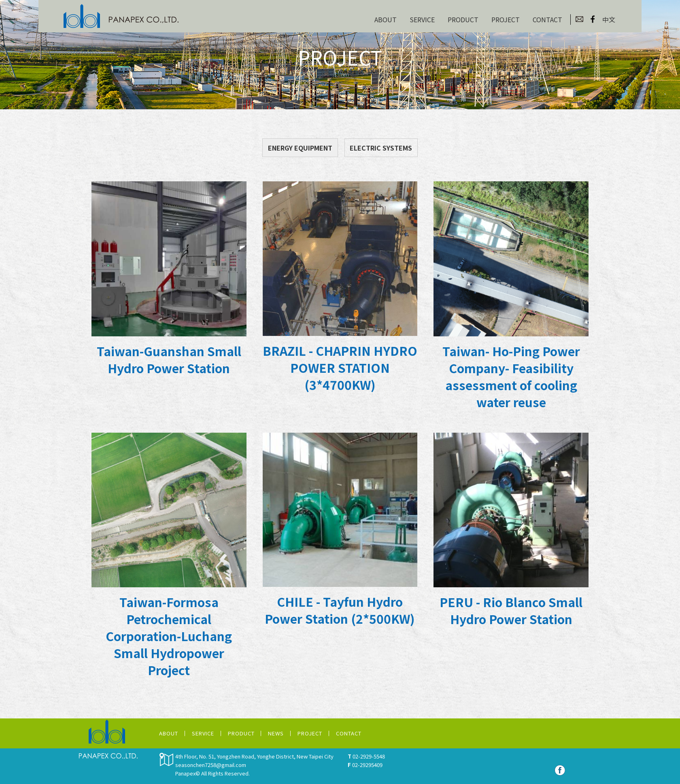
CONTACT (547, 19)
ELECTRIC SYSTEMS (381, 148)
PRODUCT (463, 19)
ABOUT (386, 19)
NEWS (276, 733)
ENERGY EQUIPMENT (300, 148)
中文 (609, 19)
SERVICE (422, 19)
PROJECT (506, 19)
